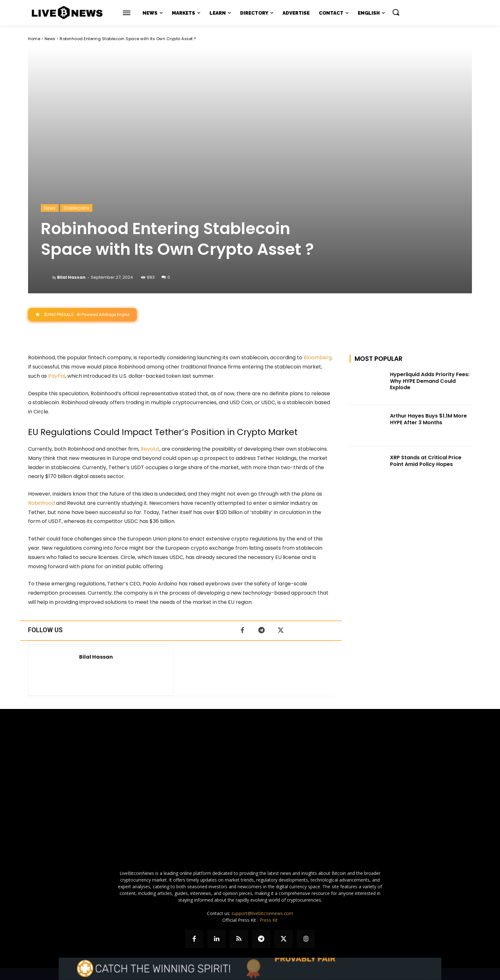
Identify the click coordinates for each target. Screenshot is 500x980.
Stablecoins (76, 208)
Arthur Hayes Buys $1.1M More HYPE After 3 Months (428, 419)
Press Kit (269, 920)
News (50, 39)
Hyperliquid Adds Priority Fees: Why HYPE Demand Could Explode (430, 381)
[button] (396, 12)
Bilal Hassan (71, 277)
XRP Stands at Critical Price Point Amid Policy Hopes (426, 461)
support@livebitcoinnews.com (262, 913)
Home (34, 39)
